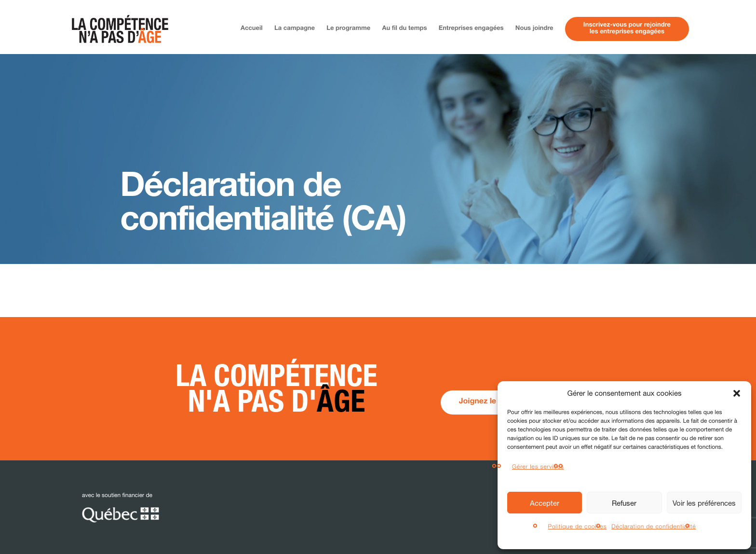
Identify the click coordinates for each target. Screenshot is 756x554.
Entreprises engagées (471, 29)
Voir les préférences (704, 503)
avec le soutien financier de (121, 507)
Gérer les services (538, 466)
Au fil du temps (405, 29)
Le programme (348, 29)
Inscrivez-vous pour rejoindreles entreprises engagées (627, 29)
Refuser (624, 503)
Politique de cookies (578, 526)
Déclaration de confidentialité (654, 526)
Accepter (545, 503)
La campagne (295, 29)
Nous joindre (534, 29)
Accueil (252, 29)
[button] (737, 393)
